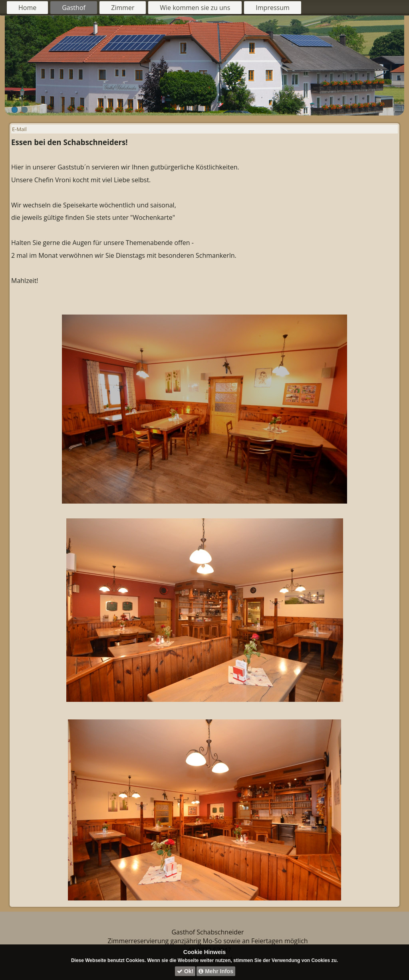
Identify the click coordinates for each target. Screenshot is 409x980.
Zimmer (123, 8)
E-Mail (19, 129)
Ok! (185, 971)
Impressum (272, 8)
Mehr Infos (216, 971)
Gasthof (74, 8)
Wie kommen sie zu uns (195, 8)
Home (27, 8)
